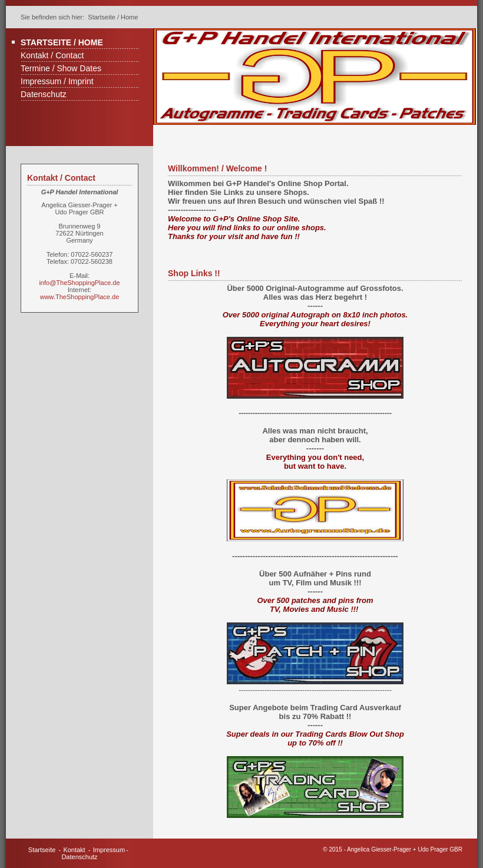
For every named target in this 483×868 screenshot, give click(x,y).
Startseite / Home (62, 42)
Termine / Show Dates (61, 68)
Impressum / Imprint (57, 81)
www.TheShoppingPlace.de (80, 297)
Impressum (109, 850)
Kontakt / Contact (52, 55)
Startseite (42, 850)
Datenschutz (44, 94)
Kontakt (74, 850)
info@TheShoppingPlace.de (79, 283)
